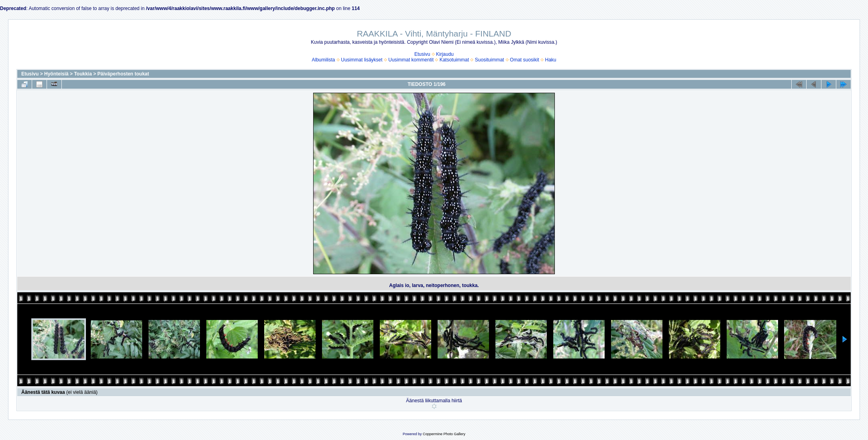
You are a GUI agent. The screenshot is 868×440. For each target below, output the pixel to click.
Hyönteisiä (56, 74)
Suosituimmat (490, 60)
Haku (550, 60)
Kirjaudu (445, 54)
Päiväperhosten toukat (123, 74)
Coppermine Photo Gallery (444, 434)
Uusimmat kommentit (411, 60)
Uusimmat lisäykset (362, 60)
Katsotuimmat (454, 60)
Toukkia (83, 74)
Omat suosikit (525, 60)
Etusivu (422, 54)
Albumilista (324, 60)
